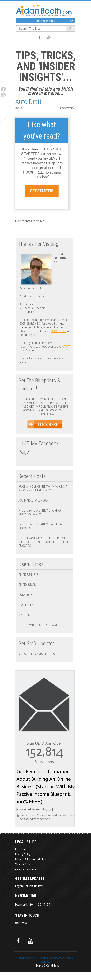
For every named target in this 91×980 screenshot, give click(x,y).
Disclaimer (21, 849)
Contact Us (21, 923)
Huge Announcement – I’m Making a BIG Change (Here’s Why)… (43, 489)
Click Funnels (28, 575)
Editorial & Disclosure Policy (30, 859)
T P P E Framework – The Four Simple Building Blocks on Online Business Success (44, 542)
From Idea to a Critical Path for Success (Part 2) (40, 512)
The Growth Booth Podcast (38, 625)
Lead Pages (26, 605)
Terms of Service (24, 864)
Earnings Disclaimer (26, 869)
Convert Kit (26, 595)
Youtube (3, 95)
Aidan (19, 108)
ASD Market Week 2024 (33, 500)
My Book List (27, 615)
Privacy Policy (23, 854)
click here (58, 331)
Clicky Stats (27, 585)
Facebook (3, 89)
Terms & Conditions (47, 966)
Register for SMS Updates (37, 654)
